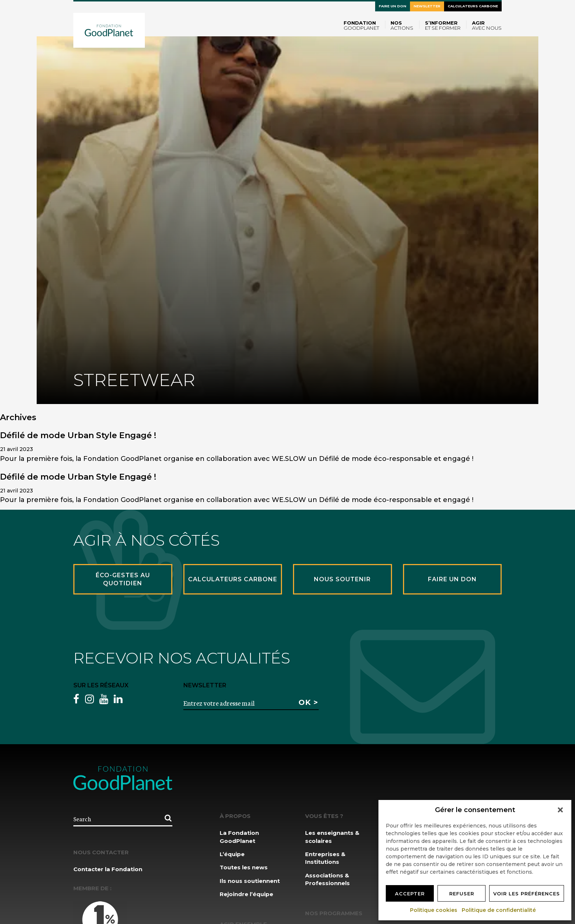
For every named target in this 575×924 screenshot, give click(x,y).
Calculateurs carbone (473, 6)
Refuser (462, 894)
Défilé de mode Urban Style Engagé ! (78, 435)
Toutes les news (244, 867)
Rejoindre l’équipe (246, 894)
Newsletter (427, 6)
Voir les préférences (527, 894)
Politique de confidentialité (499, 910)
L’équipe (232, 854)
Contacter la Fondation (108, 869)
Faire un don (393, 6)
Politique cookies (434, 910)
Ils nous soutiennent (250, 881)
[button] (560, 810)
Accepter (410, 894)
